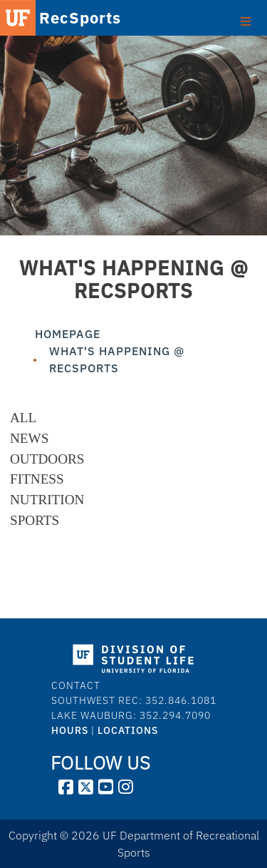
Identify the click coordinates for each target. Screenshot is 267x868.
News (29, 438)
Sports (35, 520)
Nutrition (47, 500)
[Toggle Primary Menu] (245, 20)
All (23, 418)
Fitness (37, 479)
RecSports (59, 18)
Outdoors (47, 459)
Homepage (68, 334)
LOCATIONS (128, 730)
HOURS (70, 730)
